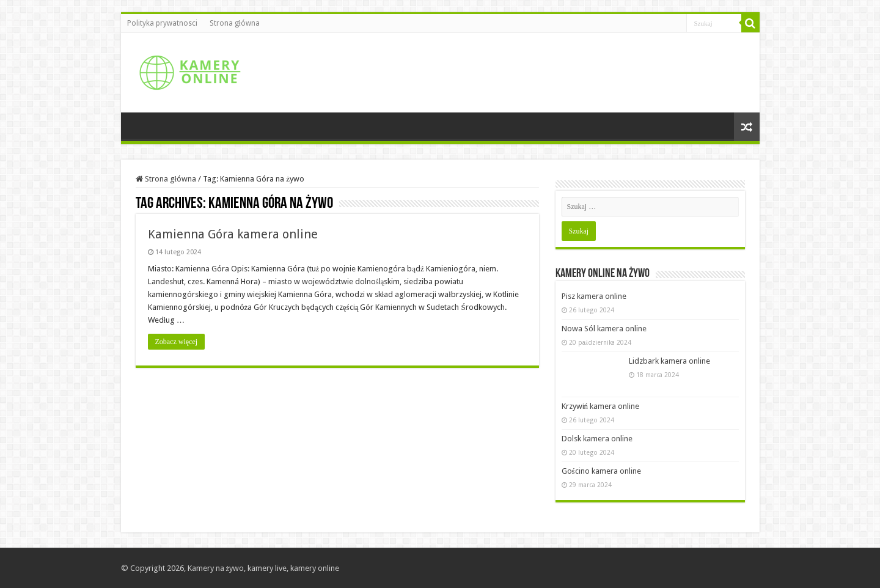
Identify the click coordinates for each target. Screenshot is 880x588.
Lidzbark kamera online (669, 361)
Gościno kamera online (601, 471)
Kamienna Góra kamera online (233, 234)
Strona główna (235, 23)
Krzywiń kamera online (601, 406)
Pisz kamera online (594, 296)
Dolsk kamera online (597, 439)
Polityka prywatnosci (162, 23)
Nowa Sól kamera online (604, 329)
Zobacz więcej (177, 342)
